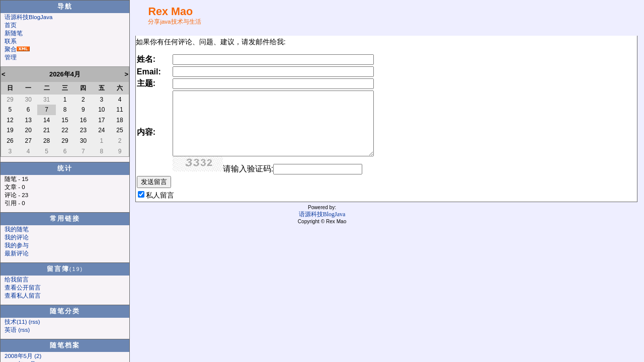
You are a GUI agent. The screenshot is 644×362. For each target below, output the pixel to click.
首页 (11, 25)
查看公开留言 (23, 288)
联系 (11, 41)
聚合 (11, 49)
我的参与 (17, 245)
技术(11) (16, 322)
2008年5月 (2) (23, 356)
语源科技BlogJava (28, 17)
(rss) (34, 322)
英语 (11, 330)
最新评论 (17, 253)
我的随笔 (17, 229)
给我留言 (17, 280)
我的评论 (17, 237)
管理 (11, 57)
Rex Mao (170, 11)
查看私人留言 (23, 296)
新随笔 (14, 33)
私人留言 (160, 195)
